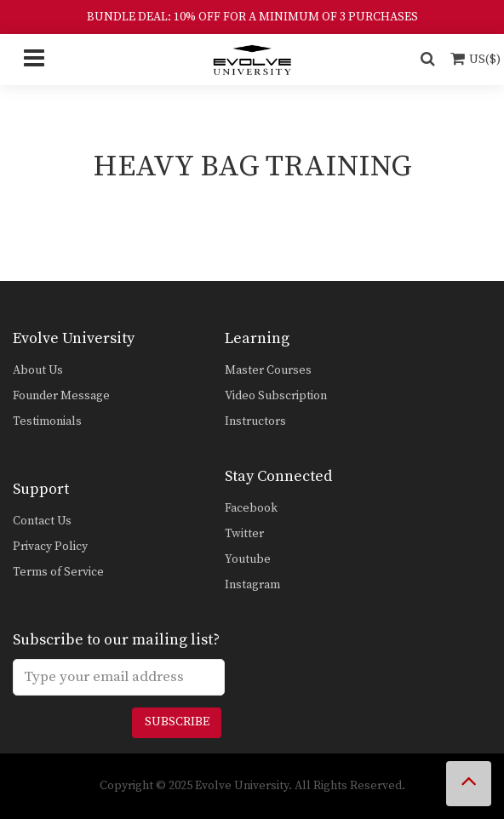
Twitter (244, 534)
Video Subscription (276, 396)
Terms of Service (58, 572)
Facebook (251, 508)
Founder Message (61, 396)
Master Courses (268, 370)
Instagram (252, 585)
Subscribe (177, 722)
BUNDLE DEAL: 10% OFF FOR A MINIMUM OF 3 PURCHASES (252, 17)
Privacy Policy (50, 547)
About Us (38, 370)
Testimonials (47, 421)
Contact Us (42, 521)
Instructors (255, 421)
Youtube (248, 559)
